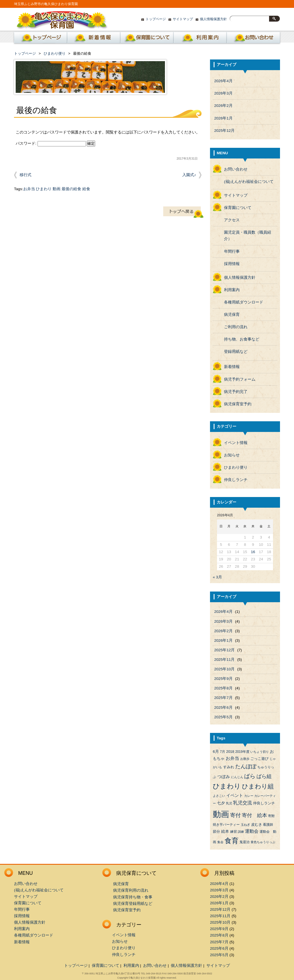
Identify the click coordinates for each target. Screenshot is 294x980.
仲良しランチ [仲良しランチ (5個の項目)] (264, 803)
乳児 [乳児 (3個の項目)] (229, 803)
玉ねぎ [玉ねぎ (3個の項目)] (245, 825)
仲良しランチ (236, 480)
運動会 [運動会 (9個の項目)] (252, 831)
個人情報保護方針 (213, 19)
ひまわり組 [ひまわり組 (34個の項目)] (258, 786)
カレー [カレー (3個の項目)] (249, 796)
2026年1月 (223, 118)
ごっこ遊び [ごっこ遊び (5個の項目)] (259, 759)
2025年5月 (223, 717)
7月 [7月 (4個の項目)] (222, 752)
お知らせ (232, 455)
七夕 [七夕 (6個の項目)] (221, 803)
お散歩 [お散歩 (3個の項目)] (245, 759)
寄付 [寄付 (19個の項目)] (235, 815)
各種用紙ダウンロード (244, 302)
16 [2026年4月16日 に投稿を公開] (253, 552)
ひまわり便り (55, 53)
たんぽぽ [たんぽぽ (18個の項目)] (246, 766)
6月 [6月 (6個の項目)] (216, 752)
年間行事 (232, 251)
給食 (86, 189)
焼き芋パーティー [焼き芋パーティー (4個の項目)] (226, 825)
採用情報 (232, 264)
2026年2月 (223, 106)
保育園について (147, 39)
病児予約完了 (236, 392)
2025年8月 (223, 688)
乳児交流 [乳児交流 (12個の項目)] (242, 803)
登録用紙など (236, 352)
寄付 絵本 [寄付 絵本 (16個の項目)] (255, 815)
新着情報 (94, 39)
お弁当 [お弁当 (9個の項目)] (232, 758)
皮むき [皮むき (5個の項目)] (257, 824)
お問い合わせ (253, 39)
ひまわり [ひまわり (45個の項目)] (227, 786)
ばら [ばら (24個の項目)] (250, 776)
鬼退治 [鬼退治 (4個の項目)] (244, 842)
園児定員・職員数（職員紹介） (248, 236)
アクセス (232, 220)
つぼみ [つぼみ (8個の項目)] (224, 777)
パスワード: (51, 143)
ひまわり (44, 189)
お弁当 (29, 189)
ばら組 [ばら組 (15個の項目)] (264, 776)
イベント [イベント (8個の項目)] (235, 795)
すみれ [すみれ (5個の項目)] (229, 767)
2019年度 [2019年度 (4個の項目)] (242, 752)
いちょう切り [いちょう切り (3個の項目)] (260, 752)
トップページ (156, 19)
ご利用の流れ (236, 327)
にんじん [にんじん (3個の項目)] (237, 777)
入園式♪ (189, 175)
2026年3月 (223, 93)
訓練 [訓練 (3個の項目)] (241, 832)
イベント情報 (236, 443)
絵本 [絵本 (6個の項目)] (225, 831)
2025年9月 (223, 679)
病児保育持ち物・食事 (133, 897)
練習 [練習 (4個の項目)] (234, 832)
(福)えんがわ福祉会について (249, 182)
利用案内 (200, 39)
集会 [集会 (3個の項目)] (220, 842)
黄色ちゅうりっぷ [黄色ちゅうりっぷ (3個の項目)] (263, 842)
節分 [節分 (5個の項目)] (216, 831)
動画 (57, 189)
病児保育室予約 (238, 404)
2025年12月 (224, 131)
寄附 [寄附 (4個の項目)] (271, 816)
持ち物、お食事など (242, 339)
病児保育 (232, 315)
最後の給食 (71, 189)
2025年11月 (224, 660)
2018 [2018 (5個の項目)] (230, 752)
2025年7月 (223, 698)
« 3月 (217, 577)
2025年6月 (223, 708)
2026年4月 (223, 81)
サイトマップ (183, 19)
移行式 (25, 175)
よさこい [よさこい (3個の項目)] (219, 796)
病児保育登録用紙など (133, 904)
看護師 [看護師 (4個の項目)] (268, 825)
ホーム (39, 39)
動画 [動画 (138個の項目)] (221, 814)
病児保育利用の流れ (131, 890)
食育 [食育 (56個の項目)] (232, 841)
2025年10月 (224, 669)
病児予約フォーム (240, 379)
